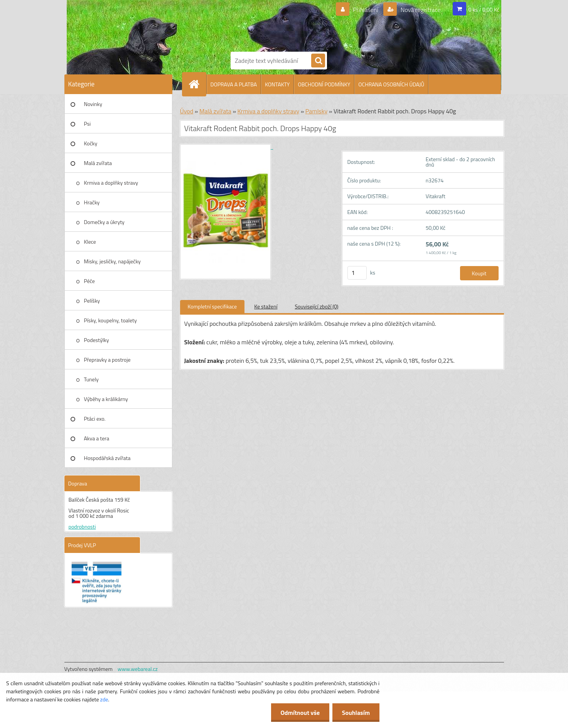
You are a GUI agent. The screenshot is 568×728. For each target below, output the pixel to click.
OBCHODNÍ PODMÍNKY (324, 84)
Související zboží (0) (317, 306)
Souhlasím (356, 713)
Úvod (187, 111)
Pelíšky (92, 301)
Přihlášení (365, 10)
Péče (89, 281)
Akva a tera (97, 438)
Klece (90, 242)
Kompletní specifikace (212, 306)
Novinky (93, 104)
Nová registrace (420, 10)
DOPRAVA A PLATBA (234, 84)
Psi (88, 124)
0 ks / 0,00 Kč (484, 9)
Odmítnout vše (300, 713)
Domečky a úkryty (104, 222)
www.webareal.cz (138, 669)
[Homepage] (197, 84)
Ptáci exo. (95, 419)
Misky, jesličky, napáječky (112, 261)
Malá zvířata (98, 163)
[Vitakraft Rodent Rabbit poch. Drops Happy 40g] (227, 147)
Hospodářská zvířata (107, 458)
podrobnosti (82, 527)
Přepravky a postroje (107, 360)
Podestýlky (97, 340)
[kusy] (357, 273)
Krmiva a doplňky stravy (111, 183)
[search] (318, 61)
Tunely (91, 379)
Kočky (91, 143)
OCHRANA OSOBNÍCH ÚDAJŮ (391, 84)
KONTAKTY (277, 84)
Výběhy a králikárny (106, 399)
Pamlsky (316, 111)
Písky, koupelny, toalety (110, 320)
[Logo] (257, 24)
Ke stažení (266, 306)
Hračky (92, 202)
